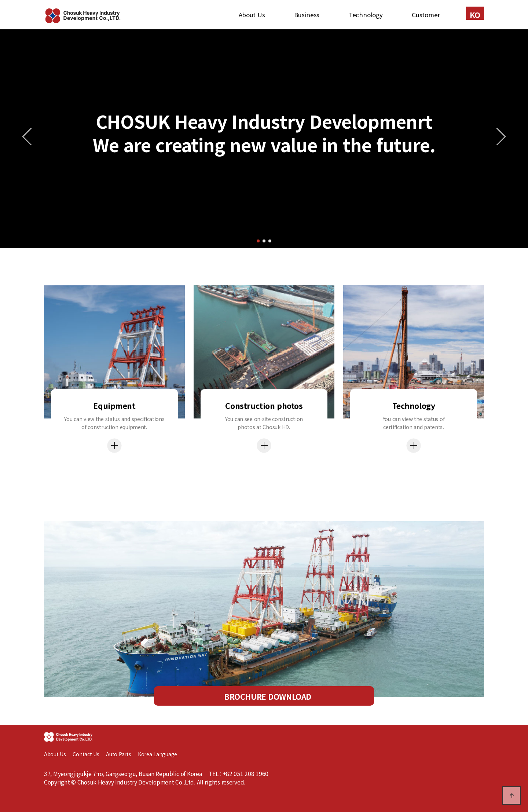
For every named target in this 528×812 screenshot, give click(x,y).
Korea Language (157, 754)
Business (307, 15)
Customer (426, 15)
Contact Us (86, 754)
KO (475, 14)
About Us (252, 15)
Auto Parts (122, 754)
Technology (366, 15)
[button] (258, 241)
